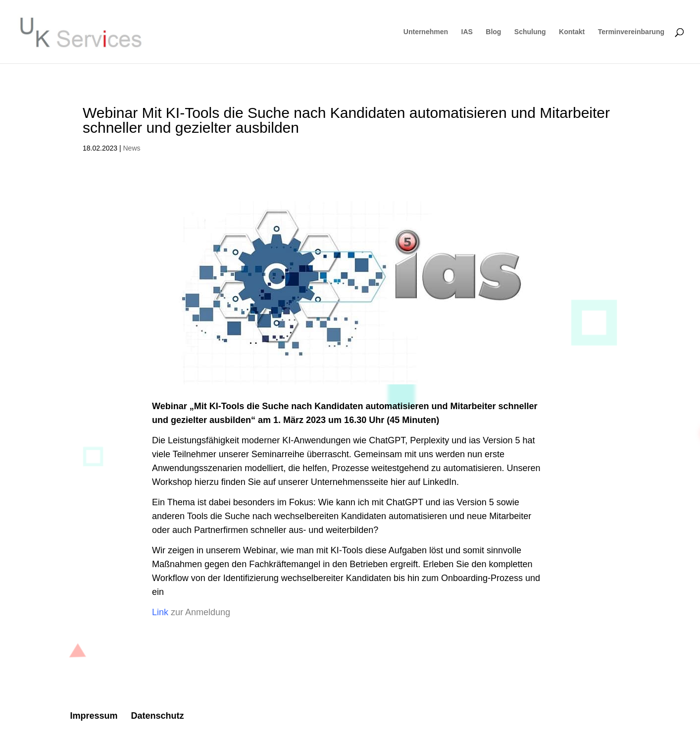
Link (160, 612)
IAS (467, 32)
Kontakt (572, 32)
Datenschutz (157, 716)
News (132, 148)
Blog (493, 32)
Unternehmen (426, 32)
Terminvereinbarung (631, 32)
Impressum (94, 716)
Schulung (530, 32)
